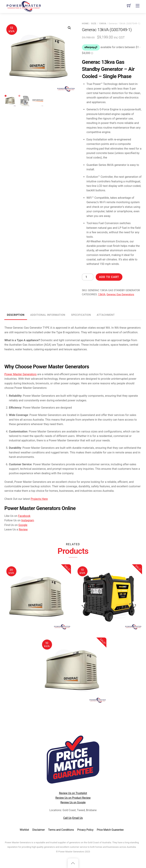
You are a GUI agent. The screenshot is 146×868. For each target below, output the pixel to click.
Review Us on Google (73, 802)
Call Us (67, 818)
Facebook (24, 516)
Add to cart (109, 277)
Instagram (28, 520)
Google (23, 525)
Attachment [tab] (106, 315)
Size (94, 24)
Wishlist (24, 830)
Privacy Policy (85, 830)
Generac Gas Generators (120, 294)
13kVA (102, 24)
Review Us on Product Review (73, 798)
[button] (69, 28)
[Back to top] (73, 863)
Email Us (78, 818)
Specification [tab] (81, 315)
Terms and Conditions (61, 830)
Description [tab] (16, 315)
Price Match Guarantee (110, 830)
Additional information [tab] (48, 315)
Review (23, 529)
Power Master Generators (20, 374)
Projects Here (39, 499)
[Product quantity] (88, 277)
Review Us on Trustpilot (73, 793)
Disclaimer (39, 830)
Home (85, 24)
